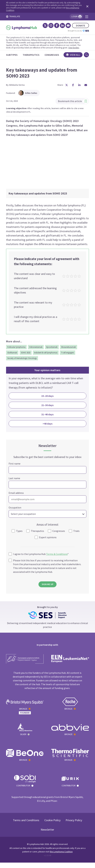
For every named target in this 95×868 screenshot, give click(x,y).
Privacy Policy (74, 826)
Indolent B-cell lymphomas (46, 354)
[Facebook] (56, 25)
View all (72, 55)
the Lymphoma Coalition (61, 857)
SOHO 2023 (26, 354)
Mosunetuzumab (69, 348)
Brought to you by (78, 31)
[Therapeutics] (32, 55)
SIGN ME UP (47, 586)
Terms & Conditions (57, 556)
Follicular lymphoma (17, 348)
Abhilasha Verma (17, 85)
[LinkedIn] (62, 25)
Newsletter (48, 835)
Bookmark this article (72, 102)
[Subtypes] (12, 55)
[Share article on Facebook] (72, 86)
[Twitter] (45, 25)
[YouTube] (68, 25)
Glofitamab (13, 354)
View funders (74, 48)
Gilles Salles (28, 93)
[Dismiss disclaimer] (86, 6)
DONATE (80, 25)
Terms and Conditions (26, 826)
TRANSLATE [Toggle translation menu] (14, 16)
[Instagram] (50, 25)
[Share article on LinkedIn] (79, 86)
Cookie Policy (52, 826)
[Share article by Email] (85, 86)
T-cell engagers (68, 354)
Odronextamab (36, 348)
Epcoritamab (53, 348)
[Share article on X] (66, 86)
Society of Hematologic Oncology (23, 360)
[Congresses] (52, 55)
